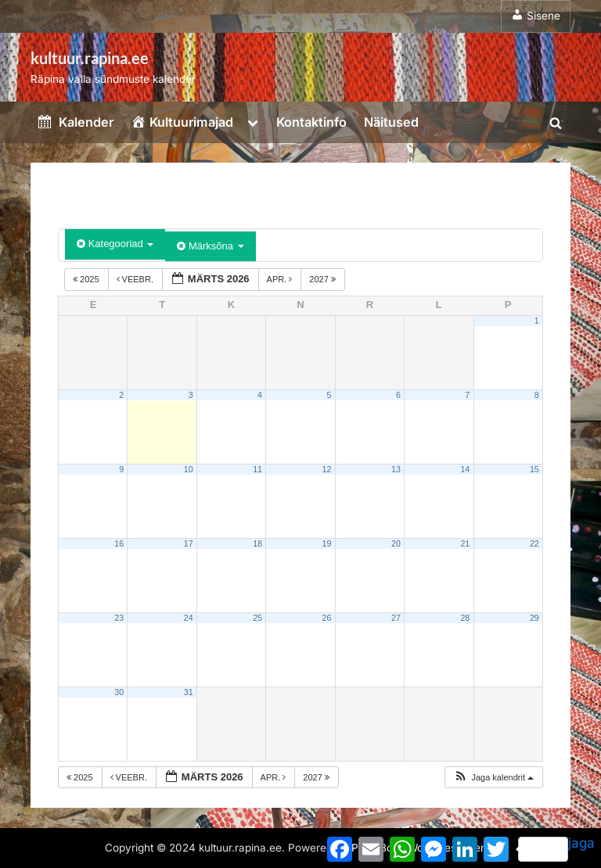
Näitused (391, 122)
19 (327, 543)
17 (189, 543)
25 (257, 618)
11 (257, 469)
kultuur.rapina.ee (90, 58)
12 (327, 469)
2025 (87, 279)
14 (465, 469)
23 (119, 618)
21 (465, 543)
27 (396, 618)
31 (189, 692)
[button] (493, 778)
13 (396, 469)
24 (189, 618)
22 (534, 543)
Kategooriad (115, 244)
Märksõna (210, 246)
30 (119, 692)
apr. (281, 279)
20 (396, 543)
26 (327, 618)
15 (534, 469)
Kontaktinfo (311, 122)
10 (189, 469)
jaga (556, 848)
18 (257, 543)
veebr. (136, 279)
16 (119, 543)
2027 (324, 279)
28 (465, 618)
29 (534, 618)
